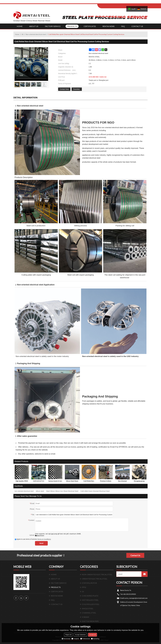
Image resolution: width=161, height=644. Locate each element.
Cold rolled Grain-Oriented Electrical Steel (95, 491)
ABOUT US (34, 26)
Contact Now (64, 89)
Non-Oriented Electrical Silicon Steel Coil (122, 482)
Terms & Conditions (44, 539)
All (22, 34)
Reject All (68, 635)
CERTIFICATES (90, 26)
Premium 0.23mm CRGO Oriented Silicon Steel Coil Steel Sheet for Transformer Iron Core (106, 482)
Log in (111, 2)
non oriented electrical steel (24, 491)
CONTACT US (137, 26)
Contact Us (135, 555)
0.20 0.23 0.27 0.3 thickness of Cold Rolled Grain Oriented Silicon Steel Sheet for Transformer (39, 482)
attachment (40, 536)
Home (17, 34)
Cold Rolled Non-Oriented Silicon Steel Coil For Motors (89, 482)
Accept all (92, 635)
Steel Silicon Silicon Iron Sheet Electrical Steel (62, 491)
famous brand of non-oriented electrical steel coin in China (55, 482)
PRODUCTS (72, 26)
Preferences (85, 639)
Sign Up (116, 2)
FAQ (123, 26)
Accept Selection (80, 635)
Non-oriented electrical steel (36, 34)
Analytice (75, 639)
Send (41, 543)
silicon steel (40, 491)
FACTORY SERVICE (53, 26)
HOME (20, 26)
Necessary (66, 639)
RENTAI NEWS (109, 26)
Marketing (95, 639)
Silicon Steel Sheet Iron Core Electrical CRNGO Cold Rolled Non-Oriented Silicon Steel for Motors (72, 482)
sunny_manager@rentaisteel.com (136, 598)
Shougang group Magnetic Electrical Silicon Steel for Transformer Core (139, 482)
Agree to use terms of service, (33, 539)
